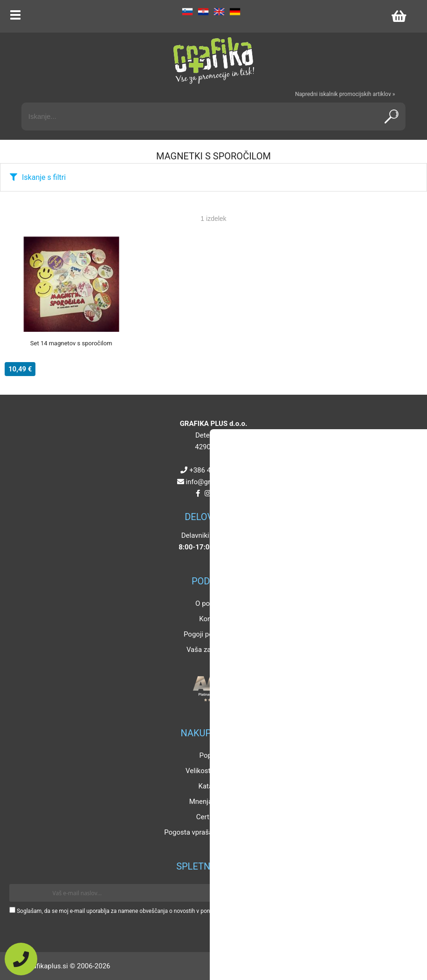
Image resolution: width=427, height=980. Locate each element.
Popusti (211, 755)
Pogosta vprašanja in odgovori (211, 832)
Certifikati (211, 817)
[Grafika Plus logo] (213, 61)
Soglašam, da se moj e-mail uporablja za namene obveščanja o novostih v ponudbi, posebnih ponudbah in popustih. (160, 911)
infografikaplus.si (215, 482)
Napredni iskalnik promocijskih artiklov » (345, 94)
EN (219, 12)
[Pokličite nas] (21, 959)
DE (235, 12)
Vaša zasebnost (211, 650)
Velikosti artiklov (211, 771)
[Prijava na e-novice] (404, 893)
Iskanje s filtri (44, 177)
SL (187, 12)
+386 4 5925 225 (215, 470)
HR (203, 12)
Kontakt (211, 619)
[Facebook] (198, 493)
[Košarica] (399, 16)
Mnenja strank (211, 802)
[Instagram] (208, 493)
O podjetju (211, 603)
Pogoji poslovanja (211, 634)
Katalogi (211, 786)
